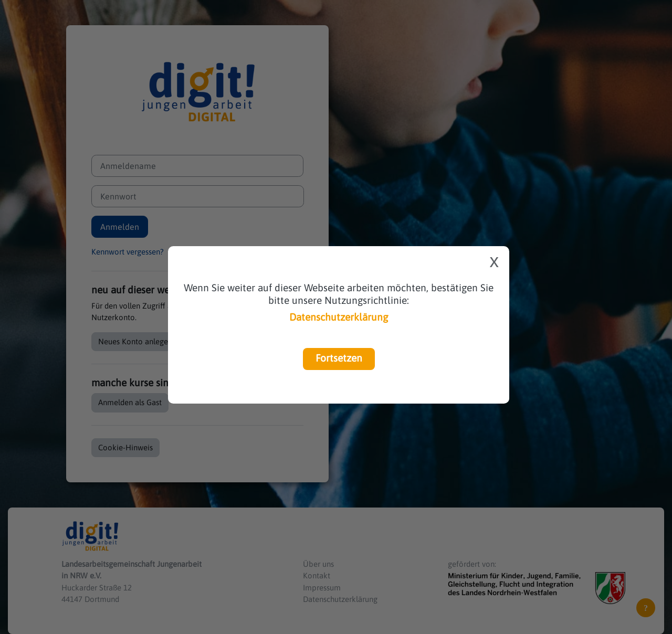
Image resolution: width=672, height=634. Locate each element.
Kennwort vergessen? (128, 252)
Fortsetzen (339, 358)
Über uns (318, 564)
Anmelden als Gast (130, 402)
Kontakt (317, 575)
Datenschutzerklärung (339, 317)
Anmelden (120, 227)
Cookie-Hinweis (125, 447)
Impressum (322, 588)
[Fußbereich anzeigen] (646, 608)
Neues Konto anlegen (135, 341)
